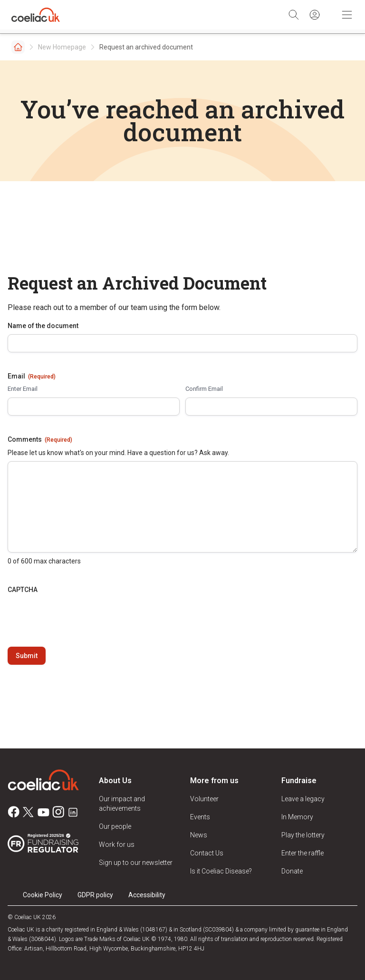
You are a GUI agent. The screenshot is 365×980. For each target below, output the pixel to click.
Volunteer (204, 799)
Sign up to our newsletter (136, 863)
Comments (40, 440)
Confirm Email (204, 389)
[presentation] (80, 617)
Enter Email (23, 389)
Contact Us (207, 853)
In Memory (297, 817)
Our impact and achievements (122, 804)
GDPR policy (95, 895)
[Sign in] (315, 15)
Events (200, 817)
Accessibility (147, 895)
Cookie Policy (43, 895)
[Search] (294, 15)
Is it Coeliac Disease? (221, 871)
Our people (115, 826)
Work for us (117, 844)
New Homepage (62, 47)
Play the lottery (303, 835)
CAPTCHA (23, 590)
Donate (292, 871)
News (199, 835)
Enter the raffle (303, 853)
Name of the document (43, 326)
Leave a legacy (303, 799)
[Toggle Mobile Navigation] (347, 15)
